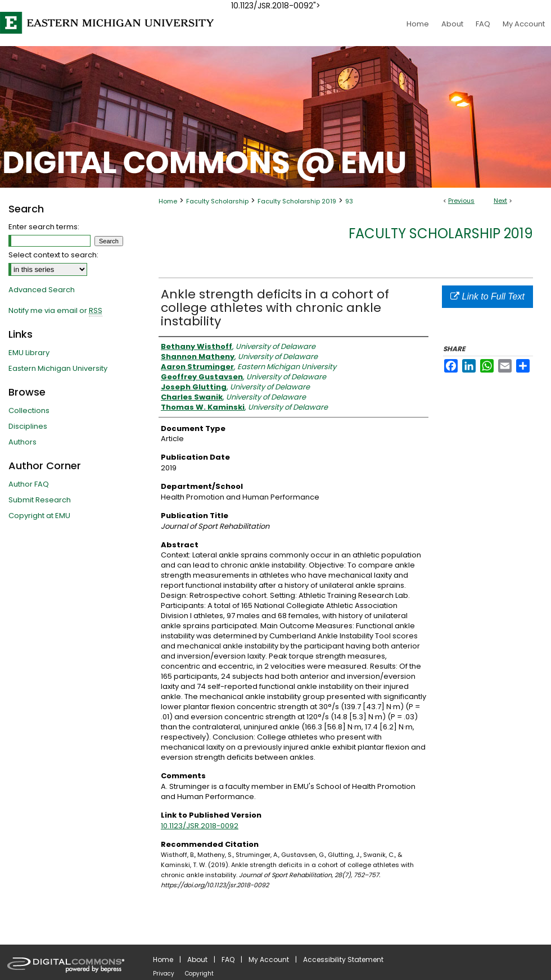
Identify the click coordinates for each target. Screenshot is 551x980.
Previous (461, 201)
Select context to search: (53, 255)
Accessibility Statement (343, 959)
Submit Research (40, 500)
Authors (22, 442)
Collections (29, 410)
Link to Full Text (487, 296)
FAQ (228, 959)
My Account (269, 959)
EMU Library (29, 353)
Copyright (199, 974)
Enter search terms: (44, 227)
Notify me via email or (55, 311)
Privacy (164, 974)
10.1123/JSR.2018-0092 (200, 826)
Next (500, 201)
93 (349, 201)
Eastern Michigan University (58, 368)
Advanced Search (42, 290)
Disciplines (28, 426)
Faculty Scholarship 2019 (297, 201)
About (197, 959)
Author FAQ (29, 484)
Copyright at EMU (39, 516)
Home (168, 201)
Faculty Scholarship (217, 201)
